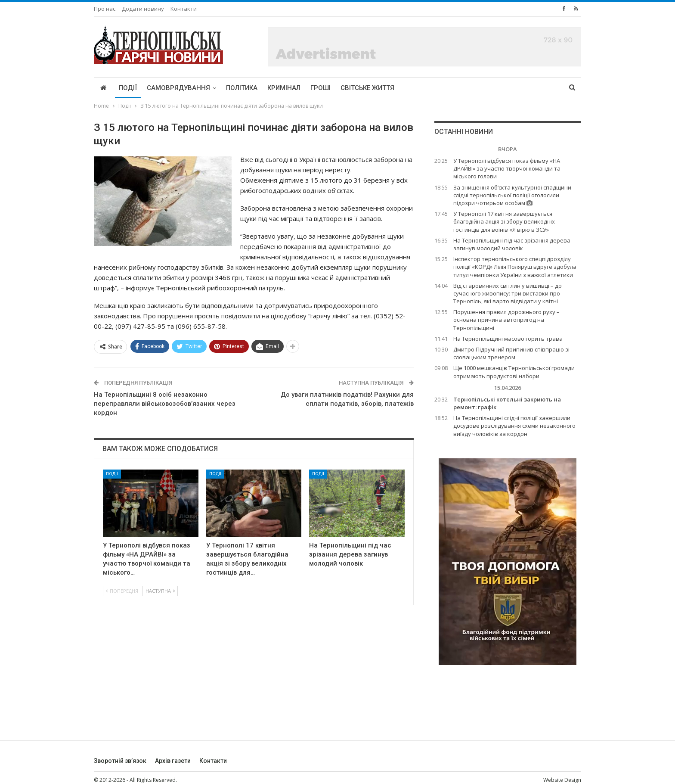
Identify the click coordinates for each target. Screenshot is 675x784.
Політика (242, 88)
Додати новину (143, 9)
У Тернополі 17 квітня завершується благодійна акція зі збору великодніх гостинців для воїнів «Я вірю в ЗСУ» (504, 221)
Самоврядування (178, 88)
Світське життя (367, 88)
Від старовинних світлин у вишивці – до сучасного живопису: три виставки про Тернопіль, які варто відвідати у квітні (508, 293)
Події (128, 88)
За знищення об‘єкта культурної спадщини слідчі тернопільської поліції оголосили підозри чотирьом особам (512, 195)
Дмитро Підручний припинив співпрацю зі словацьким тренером (511, 353)
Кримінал (284, 88)
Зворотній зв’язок (120, 761)
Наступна (160, 591)
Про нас (105, 9)
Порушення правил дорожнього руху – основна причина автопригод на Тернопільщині (506, 320)
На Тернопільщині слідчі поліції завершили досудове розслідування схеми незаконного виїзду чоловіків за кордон (514, 426)
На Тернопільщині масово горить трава (508, 339)
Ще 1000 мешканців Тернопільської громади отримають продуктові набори (514, 372)
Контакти (184, 9)
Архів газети (173, 761)
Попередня (122, 591)
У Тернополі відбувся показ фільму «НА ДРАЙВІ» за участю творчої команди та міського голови (507, 168)
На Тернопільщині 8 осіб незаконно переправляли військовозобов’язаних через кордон (165, 404)
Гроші (320, 88)
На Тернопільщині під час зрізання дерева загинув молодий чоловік (512, 244)
